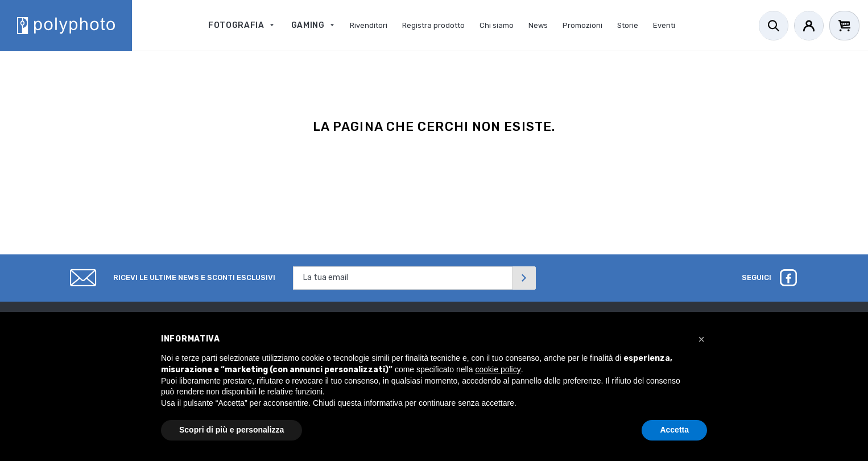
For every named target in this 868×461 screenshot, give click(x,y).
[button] (701, 339)
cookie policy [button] (498, 369)
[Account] (809, 26)
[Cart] (844, 26)
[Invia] (524, 278)
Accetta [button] (674, 430)
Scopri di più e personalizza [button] (232, 430)
